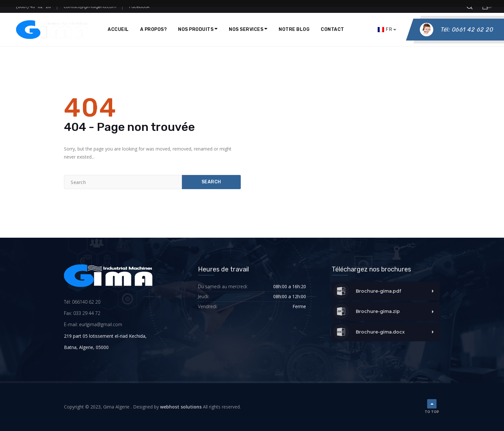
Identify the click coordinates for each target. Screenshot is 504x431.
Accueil (118, 29)
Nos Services (246, 29)
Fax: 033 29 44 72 (82, 313)
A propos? (154, 29)
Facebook (139, 6)
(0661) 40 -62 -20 (33, 6)
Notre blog (294, 29)
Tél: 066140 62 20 (82, 302)
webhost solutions (181, 407)
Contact (333, 29)
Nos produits (196, 29)
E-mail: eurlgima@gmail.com (93, 324)
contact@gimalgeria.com (90, 6)
